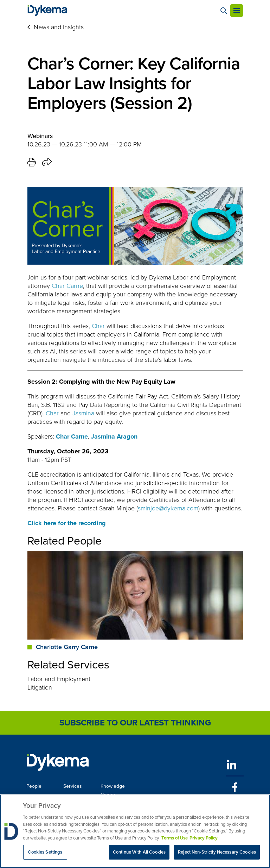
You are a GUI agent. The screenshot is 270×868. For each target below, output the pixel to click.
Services (73, 786)
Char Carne (67, 286)
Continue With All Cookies (139, 852)
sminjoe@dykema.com (168, 508)
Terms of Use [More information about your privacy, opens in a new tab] (175, 838)
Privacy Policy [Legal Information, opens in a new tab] (204, 838)
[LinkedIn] (235, 765)
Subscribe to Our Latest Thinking (135, 723)
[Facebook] (235, 787)
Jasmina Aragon (114, 436)
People (34, 786)
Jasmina (83, 413)
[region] (135, 831)
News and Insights (59, 27)
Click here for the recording (67, 523)
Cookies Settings (45, 852)
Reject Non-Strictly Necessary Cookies (217, 852)
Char (98, 326)
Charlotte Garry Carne (67, 647)
